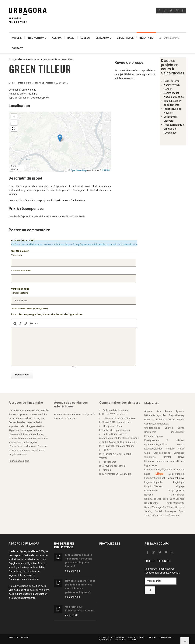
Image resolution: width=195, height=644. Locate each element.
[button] (60, 138)
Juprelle (180, 468)
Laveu (147, 473)
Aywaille (180, 410)
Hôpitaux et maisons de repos (161, 460)
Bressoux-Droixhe (166, 418)
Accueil (17, 38)
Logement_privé (40, 98)
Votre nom (16, 255)
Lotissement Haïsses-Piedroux (119, 417)
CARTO (106, 170)
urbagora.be (15, 59)
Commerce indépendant (164, 431)
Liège (160, 472)
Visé (168, 514)
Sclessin (180, 506)
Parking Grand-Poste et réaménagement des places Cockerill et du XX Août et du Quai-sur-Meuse (119, 437)
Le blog (85, 38)
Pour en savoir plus (19, 460)
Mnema (107, 469)
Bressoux (149, 418)
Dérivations (103, 38)
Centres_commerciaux (156, 423)
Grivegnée (179, 452)
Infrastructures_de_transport (160, 468)
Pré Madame (110, 461)
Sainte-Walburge (153, 506)
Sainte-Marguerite (175, 502)
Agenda (57, 38)
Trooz (162, 514)
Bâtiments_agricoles (155, 414)
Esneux (181, 443)
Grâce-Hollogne (162, 452)
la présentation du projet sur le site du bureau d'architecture (52, 200)
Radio (71, 38)
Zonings (175, 514)
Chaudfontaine (152, 427)
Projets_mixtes (176, 489)
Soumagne (170, 510)
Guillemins (150, 456)
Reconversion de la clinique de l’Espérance (174, 129)
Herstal (167, 456)
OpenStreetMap (79, 170)
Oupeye (180, 485)
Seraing (148, 510)
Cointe (181, 427)
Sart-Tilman (168, 506)
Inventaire (146, 38)
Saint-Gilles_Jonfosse (156, 498)
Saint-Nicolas (29, 90)
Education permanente (23, 597)
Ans (159, 410)
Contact (17, 48)
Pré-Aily (107, 449)
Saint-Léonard (177, 498)
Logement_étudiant (155, 477)
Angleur (148, 410)
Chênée (169, 427)
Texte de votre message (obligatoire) (30, 308)
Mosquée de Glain (112, 425)
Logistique (179, 481)
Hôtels (181, 460)
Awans (168, 410)
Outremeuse (151, 489)
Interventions (37, 38)
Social (158, 510)
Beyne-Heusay (177, 414)
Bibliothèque (125, 38)
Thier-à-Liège (151, 514)
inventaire (31, 59)
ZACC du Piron (172, 81)
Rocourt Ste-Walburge (164, 494)
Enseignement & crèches (164, 439)
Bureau (181, 418)
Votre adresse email (21, 270)
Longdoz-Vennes (153, 485)
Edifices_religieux (154, 435)
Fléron (181, 448)
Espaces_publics (153, 448)
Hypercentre (151, 464)
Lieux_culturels (176, 473)
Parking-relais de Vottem (116, 409)
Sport (182, 510)
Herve (181, 456)
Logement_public (153, 481)
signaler (146, 74)
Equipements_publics (156, 443)
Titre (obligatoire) (20, 292)
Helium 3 (33, 94)
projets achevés (48, 59)
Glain (147, 452)
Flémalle (170, 448)
